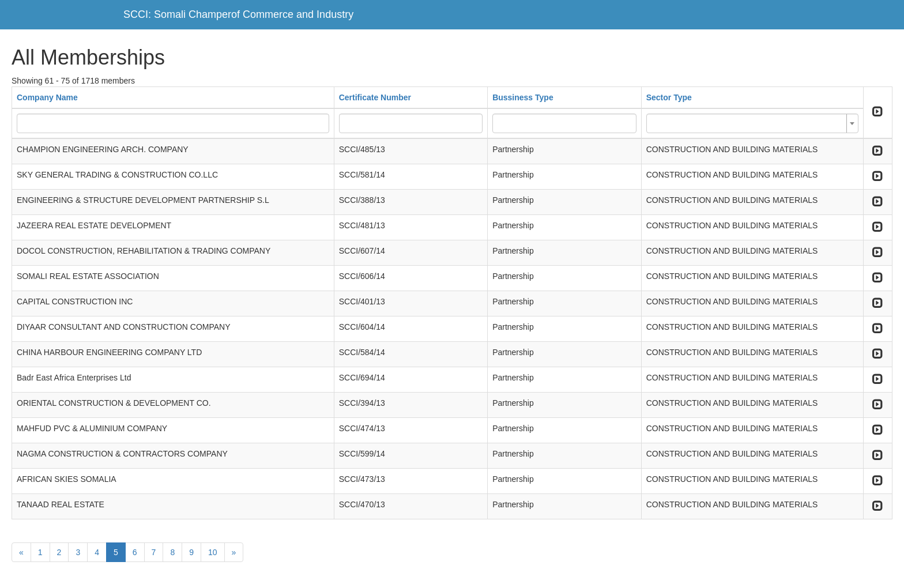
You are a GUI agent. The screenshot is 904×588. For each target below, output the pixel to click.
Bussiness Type (523, 97)
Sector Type (669, 97)
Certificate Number (375, 97)
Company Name (47, 97)
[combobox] (752, 123)
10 (213, 552)
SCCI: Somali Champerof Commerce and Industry (238, 14)
